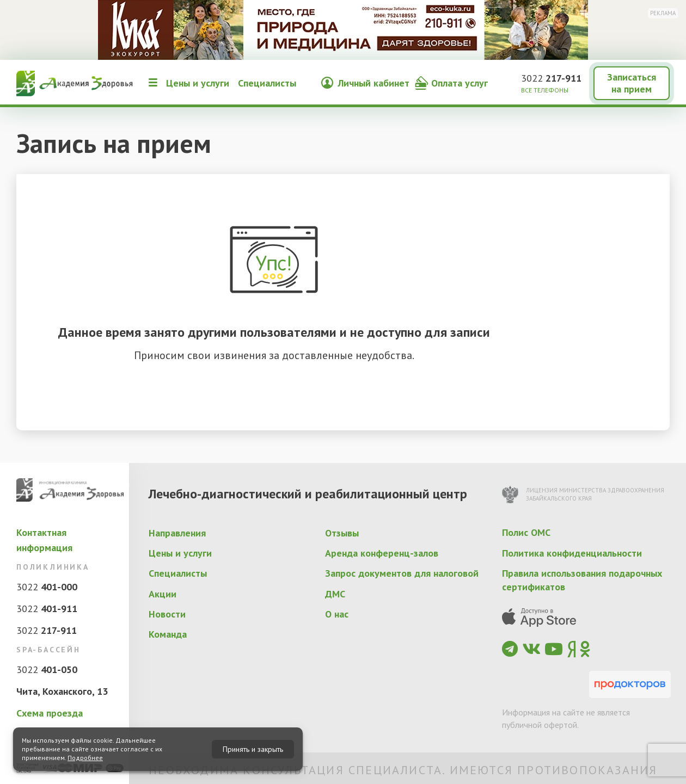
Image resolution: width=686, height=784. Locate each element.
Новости (167, 614)
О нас (337, 614)
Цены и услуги (198, 83)
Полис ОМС (526, 532)
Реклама (663, 13)
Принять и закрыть (253, 749)
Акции (163, 594)
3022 (551, 78)
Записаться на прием (632, 83)
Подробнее (85, 758)
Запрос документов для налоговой (402, 573)
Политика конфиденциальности (572, 553)
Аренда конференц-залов (382, 553)
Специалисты (267, 83)
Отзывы (342, 533)
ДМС (335, 594)
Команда (168, 634)
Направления (177, 533)
